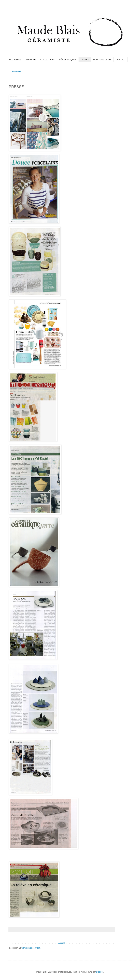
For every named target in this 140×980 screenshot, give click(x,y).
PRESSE (85, 60)
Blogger (100, 972)
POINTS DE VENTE (102, 60)
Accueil (62, 943)
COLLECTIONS (48, 60)
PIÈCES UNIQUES (68, 60)
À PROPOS (31, 60)
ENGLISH (16, 72)
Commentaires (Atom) (31, 948)
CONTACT (121, 60)
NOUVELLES (15, 60)
